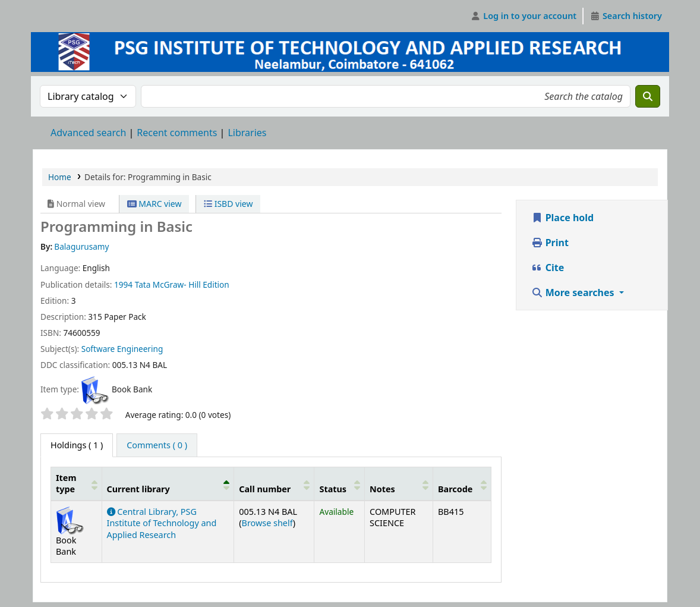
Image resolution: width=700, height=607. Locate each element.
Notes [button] (382, 489)
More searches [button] (574, 293)
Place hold (563, 218)
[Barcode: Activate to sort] (462, 483)
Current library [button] (138, 489)
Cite (548, 268)
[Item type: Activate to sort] (77, 483)
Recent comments (177, 133)
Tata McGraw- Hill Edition (182, 284)
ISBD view (228, 204)
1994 (123, 284)
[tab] (157, 445)
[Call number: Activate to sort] (274, 483)
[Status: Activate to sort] (340, 483)
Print (550, 243)
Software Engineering (122, 349)
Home (60, 177)
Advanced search (88, 133)
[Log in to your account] (524, 16)
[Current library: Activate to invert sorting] (168, 483)
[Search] (648, 96)
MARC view (154, 204)
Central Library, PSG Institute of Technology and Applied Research (162, 523)
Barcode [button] (455, 489)
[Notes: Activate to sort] (399, 483)
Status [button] (333, 489)
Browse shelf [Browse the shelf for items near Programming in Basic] (267, 523)
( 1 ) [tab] (77, 445)
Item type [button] (66, 483)
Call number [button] (265, 489)
